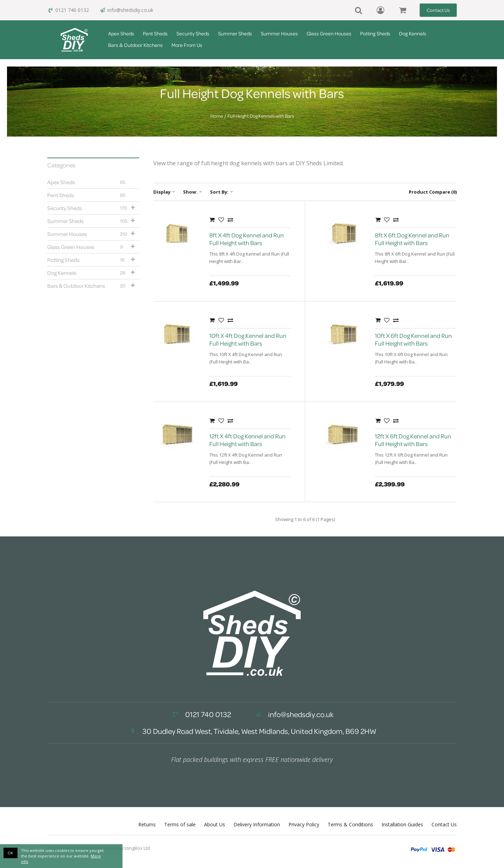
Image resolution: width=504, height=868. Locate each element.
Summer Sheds (235, 33)
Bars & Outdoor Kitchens (135, 45)
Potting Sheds (375, 33)
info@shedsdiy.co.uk (126, 10)
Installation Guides (402, 824)
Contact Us (438, 10)
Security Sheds (193, 33)
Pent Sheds (155, 33)
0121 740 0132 (68, 10)
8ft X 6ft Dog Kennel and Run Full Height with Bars (412, 239)
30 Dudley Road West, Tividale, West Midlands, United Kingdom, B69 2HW (252, 731)
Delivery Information (257, 824)
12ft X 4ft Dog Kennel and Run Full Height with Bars (247, 440)
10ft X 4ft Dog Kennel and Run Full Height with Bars (248, 339)
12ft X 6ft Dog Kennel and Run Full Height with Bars (413, 440)
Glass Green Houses (329, 33)
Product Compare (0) (433, 192)
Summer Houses (279, 33)
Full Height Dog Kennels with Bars (261, 116)
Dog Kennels (413, 33)
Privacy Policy (304, 824)
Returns (147, 824)
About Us (215, 824)
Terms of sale (180, 824)
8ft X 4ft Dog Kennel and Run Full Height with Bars (247, 239)
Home (217, 116)
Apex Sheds (121, 33)
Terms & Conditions (350, 824)
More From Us (187, 45)
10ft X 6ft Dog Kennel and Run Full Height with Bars (413, 339)
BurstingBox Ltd (133, 848)
